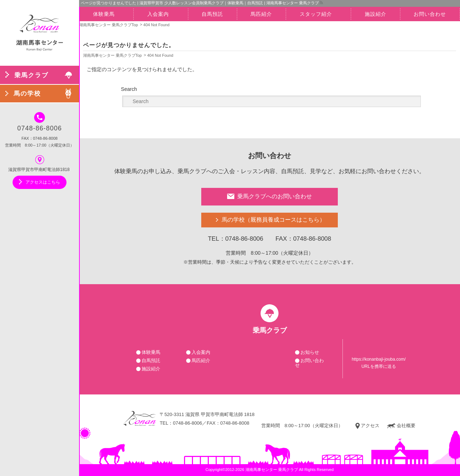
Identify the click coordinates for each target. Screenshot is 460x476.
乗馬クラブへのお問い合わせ (270, 196)
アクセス (367, 426)
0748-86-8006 (40, 122)
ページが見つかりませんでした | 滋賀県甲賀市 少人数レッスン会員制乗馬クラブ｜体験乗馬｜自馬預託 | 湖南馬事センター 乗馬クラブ (200, 3)
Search (129, 89)
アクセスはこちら (40, 182)
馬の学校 (273, 220)
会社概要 (401, 426)
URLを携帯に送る (379, 366)
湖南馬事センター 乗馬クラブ (272, 470)
